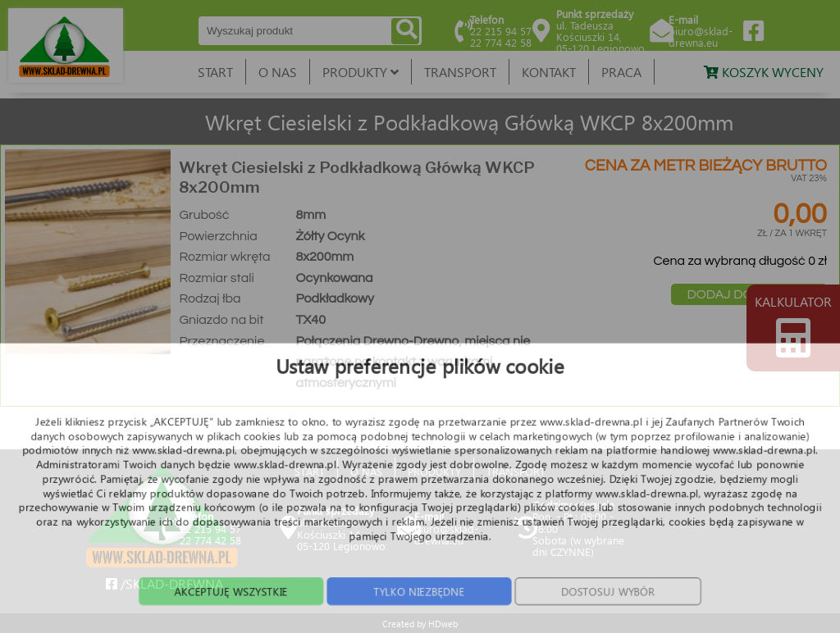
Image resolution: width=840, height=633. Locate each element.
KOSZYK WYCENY (764, 72)
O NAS (278, 72)
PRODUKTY (361, 72)
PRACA (621, 72)
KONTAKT (549, 72)
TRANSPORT (460, 72)
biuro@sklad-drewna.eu (701, 36)
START (215, 72)
